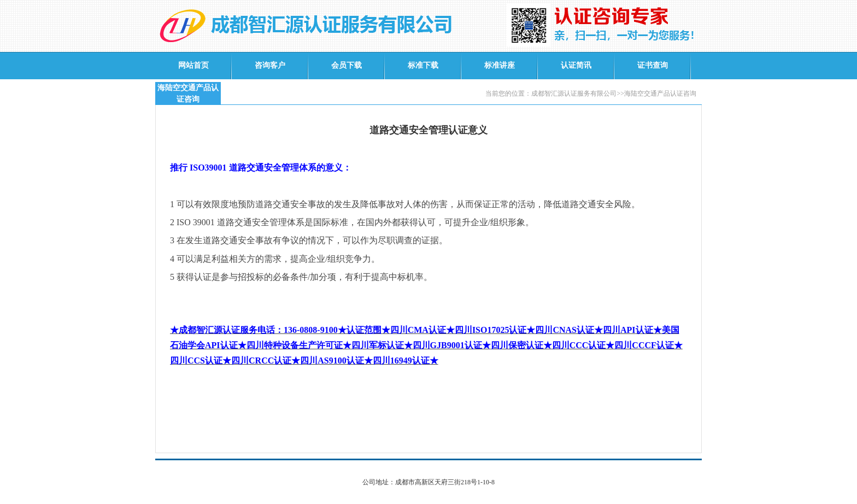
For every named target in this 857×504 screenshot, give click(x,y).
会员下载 (347, 65)
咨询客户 (270, 65)
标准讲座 (500, 65)
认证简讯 (576, 65)
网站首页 (193, 65)
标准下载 (423, 65)
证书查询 (653, 65)
